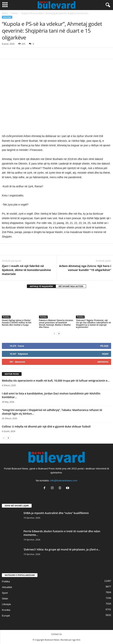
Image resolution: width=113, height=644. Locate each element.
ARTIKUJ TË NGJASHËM (41, 286)
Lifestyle (6, 604)
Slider (5, 599)
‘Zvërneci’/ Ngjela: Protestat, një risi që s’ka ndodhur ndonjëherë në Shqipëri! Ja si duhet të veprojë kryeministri (93, 324)
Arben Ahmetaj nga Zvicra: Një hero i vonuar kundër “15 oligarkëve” (85, 268)
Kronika (6, 610)
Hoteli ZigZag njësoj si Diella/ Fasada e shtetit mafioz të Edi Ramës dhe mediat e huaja (17, 322)
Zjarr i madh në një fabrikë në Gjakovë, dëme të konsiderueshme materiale (26, 270)
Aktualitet (7, 587)
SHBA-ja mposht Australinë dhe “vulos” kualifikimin (56, 513)
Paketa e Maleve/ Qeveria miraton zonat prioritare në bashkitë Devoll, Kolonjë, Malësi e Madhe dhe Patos (56, 324)
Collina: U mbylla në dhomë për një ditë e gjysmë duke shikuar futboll (46, 426)
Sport (5, 593)
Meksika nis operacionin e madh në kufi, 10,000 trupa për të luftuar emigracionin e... (56, 381)
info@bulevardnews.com (64, 481)
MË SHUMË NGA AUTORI (71, 286)
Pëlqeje (104, 346)
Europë (6, 616)
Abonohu (103, 362)
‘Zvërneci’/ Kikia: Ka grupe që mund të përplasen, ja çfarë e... (62, 549)
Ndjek (105, 354)
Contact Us (57, 634)
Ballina (5, 13)
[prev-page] (54, 333)
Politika (15, 13)
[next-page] (59, 333)
